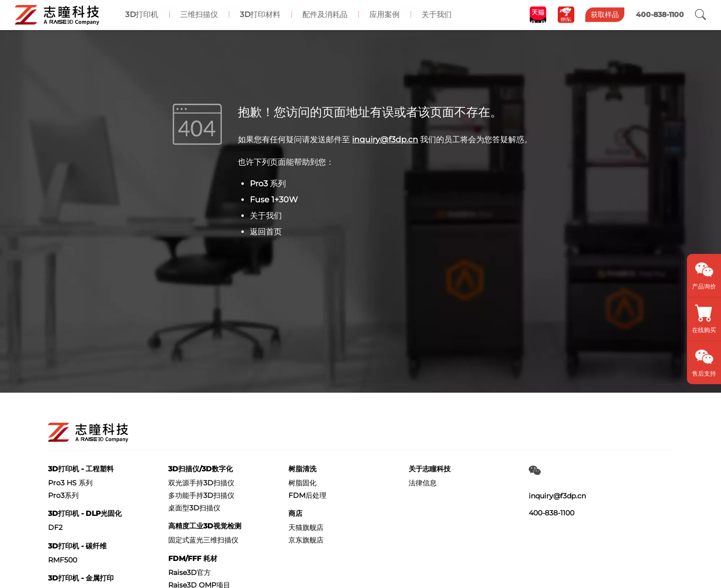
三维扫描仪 (199, 15)
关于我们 (437, 15)
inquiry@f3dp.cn (385, 139)
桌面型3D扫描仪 (194, 508)
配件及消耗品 (325, 15)
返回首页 (266, 232)
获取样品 (605, 15)
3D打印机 (142, 15)
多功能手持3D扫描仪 (201, 495)
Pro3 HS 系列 (70, 483)
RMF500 (63, 560)
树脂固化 (302, 483)
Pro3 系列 (268, 184)
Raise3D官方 (190, 572)
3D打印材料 (260, 15)
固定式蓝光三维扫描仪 (203, 540)
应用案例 (385, 15)
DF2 (55, 527)
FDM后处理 (307, 495)
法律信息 (423, 483)
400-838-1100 (552, 513)
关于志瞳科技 (430, 469)
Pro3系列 (63, 495)
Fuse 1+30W (274, 200)
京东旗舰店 (306, 540)
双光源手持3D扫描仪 (201, 483)
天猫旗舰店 (306, 527)
